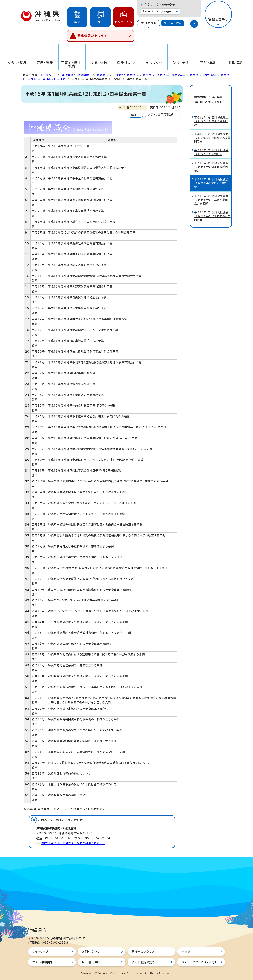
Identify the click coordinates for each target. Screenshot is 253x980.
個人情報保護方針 (144, 962)
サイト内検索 (149, 23)
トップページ (49, 75)
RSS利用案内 (91, 962)
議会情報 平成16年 (203, 75)
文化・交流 (99, 63)
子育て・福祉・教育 (72, 64)
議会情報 (102, 75)
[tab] (149, 23)
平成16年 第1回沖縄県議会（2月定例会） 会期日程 (211, 146)
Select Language (157, 11)
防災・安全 (181, 63)
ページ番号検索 (173, 23)
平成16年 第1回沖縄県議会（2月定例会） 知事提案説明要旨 (211, 161)
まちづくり (154, 63)
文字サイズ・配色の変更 (160, 5)
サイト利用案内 (42, 962)
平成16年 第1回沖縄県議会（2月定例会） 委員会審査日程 (211, 115)
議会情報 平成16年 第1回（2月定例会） (211, 96)
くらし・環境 (17, 63)
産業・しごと (126, 63)
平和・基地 (208, 63)
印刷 (133, 115)
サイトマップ (40, 952)
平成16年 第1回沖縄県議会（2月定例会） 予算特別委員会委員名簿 (211, 194)
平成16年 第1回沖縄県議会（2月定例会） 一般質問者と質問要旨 (212, 131)
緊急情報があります (92, 36)
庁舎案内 (188, 952)
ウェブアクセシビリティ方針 (200, 962)
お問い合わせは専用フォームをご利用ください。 (73, 843)
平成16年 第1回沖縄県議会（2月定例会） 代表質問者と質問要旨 (212, 210)
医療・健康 (45, 63)
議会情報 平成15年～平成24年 (164, 75)
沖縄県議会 (85, 75)
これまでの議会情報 (125, 75)
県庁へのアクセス (143, 952)
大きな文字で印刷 (161, 115)
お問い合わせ (91, 952)
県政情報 (236, 63)
